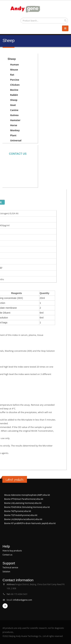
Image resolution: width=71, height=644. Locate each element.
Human (14, 65)
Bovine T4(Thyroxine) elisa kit (18, 511)
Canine (14, 110)
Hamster (15, 120)
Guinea (14, 115)
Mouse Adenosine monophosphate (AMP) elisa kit (27, 495)
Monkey (15, 130)
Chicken (15, 85)
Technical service (10, 567)
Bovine (14, 90)
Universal (16, 140)
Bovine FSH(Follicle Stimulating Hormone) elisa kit (27, 507)
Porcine (15, 80)
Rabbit (14, 95)
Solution (6, 571)
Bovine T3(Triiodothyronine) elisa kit (21, 515)
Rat (12, 75)
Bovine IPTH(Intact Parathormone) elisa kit (24, 499)
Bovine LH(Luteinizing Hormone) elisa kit (23, 503)
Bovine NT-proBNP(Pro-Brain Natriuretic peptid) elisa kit (30, 523)
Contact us (18, 154)
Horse (14, 125)
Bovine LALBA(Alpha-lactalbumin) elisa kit (23, 519)
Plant (13, 135)
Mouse (14, 70)
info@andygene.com (23, 600)
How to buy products (12, 551)
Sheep (14, 100)
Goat (13, 105)
